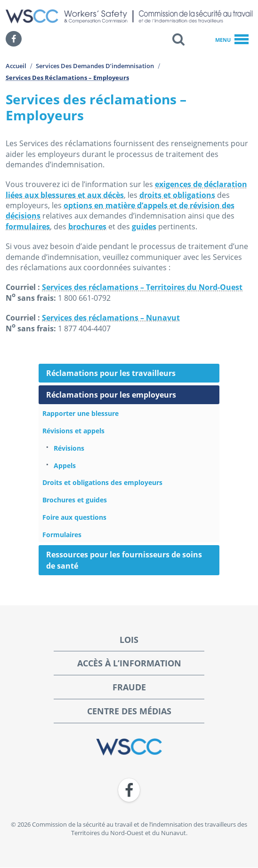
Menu (232, 40)
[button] (178, 39)
